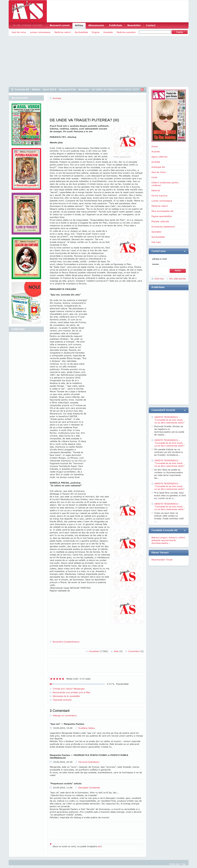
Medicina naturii (63, 32)
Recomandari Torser (162, 560)
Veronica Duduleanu (89, 762)
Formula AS (22, 90)
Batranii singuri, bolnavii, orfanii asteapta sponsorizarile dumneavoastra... (168, 540)
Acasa (155, 146)
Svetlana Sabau (87, 728)
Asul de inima (19, 32)
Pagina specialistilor (162, 216)
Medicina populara (126, 32)
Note (118, 651)
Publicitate (116, 25)
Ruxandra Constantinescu (66, 642)
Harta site (174, 864)
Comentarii (136, 651)
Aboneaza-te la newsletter (66, 696)
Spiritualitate (81, 32)
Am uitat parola (177, 279)
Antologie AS (158, 167)
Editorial (156, 190)
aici (99, 846)
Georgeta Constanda (89, 788)
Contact (151, 25)
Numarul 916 (67, 90)
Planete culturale (160, 221)
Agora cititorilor (160, 157)
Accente (156, 151)
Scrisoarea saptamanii (163, 227)
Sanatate (108, 32)
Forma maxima (159, 196)
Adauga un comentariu (65, 715)
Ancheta (84, 90)
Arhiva (79, 25)
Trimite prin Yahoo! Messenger (69, 689)
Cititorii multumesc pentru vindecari (165, 184)
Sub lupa (156, 242)
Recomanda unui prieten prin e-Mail (71, 692)
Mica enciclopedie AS (162, 211)
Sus (184, 864)
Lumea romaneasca (40, 32)
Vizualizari (98, 651)
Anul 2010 (50, 90)
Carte (154, 177)
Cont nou (159, 279)
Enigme (96, 32)
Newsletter (134, 25)
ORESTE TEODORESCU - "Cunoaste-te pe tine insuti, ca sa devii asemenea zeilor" (170, 420)
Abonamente (96, 25)
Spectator (157, 232)
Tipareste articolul (62, 700)
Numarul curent (60, 25)
